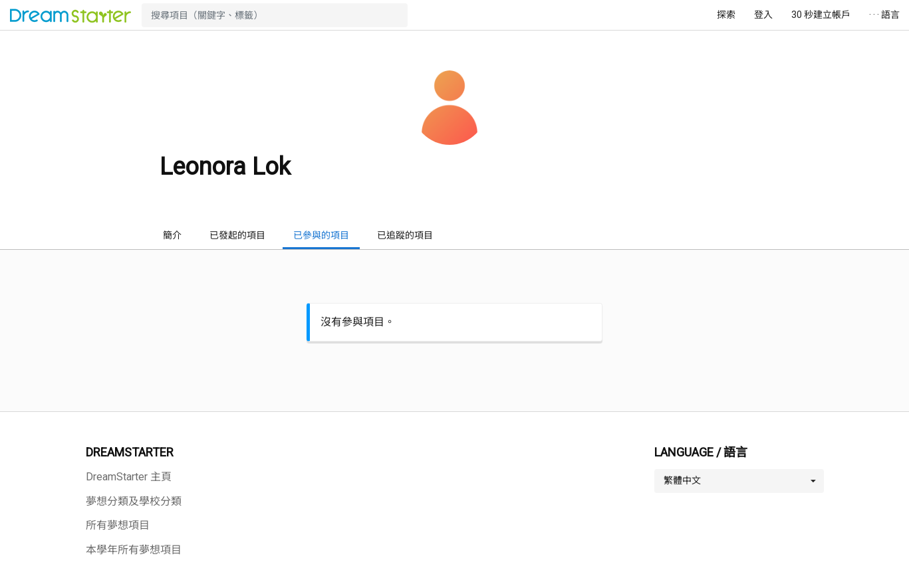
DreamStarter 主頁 (129, 477)
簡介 (172, 235)
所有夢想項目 (118, 525)
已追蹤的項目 (405, 235)
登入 (763, 15)
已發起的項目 (237, 235)
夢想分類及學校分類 (134, 501)
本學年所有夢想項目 (134, 550)
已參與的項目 (321, 235)
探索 (726, 15)
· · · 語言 (884, 15)
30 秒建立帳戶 (821, 15)
